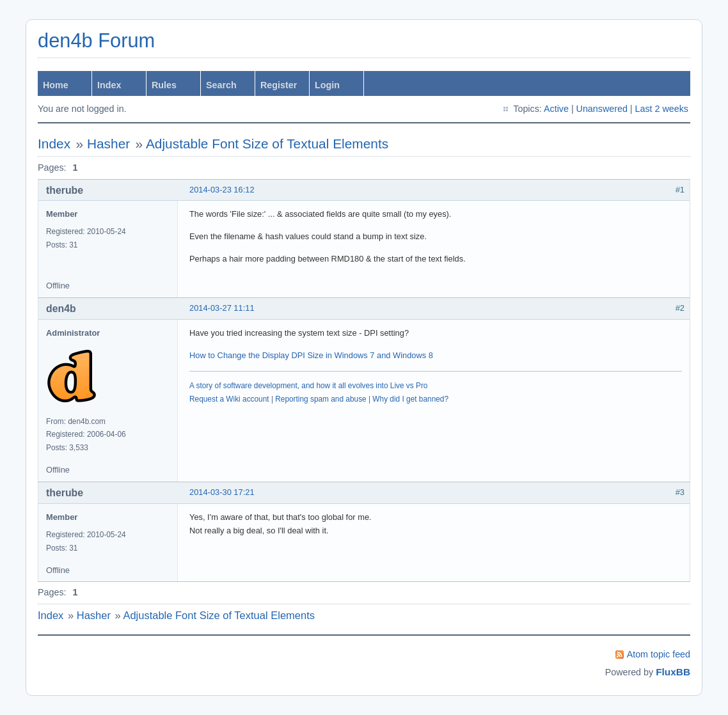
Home (56, 85)
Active (556, 109)
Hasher (108, 144)
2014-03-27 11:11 (222, 308)
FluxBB (673, 672)
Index (109, 85)
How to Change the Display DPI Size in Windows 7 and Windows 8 (311, 355)
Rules (164, 85)
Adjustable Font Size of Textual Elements (267, 144)
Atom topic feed (659, 654)
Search (221, 85)
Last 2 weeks (662, 109)
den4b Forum (96, 41)
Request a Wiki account (229, 399)
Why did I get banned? (410, 399)
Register (279, 85)
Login (327, 85)
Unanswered (602, 109)
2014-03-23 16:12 (222, 190)
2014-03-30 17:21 (222, 492)
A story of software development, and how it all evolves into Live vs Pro (308, 386)
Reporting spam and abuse (320, 399)
